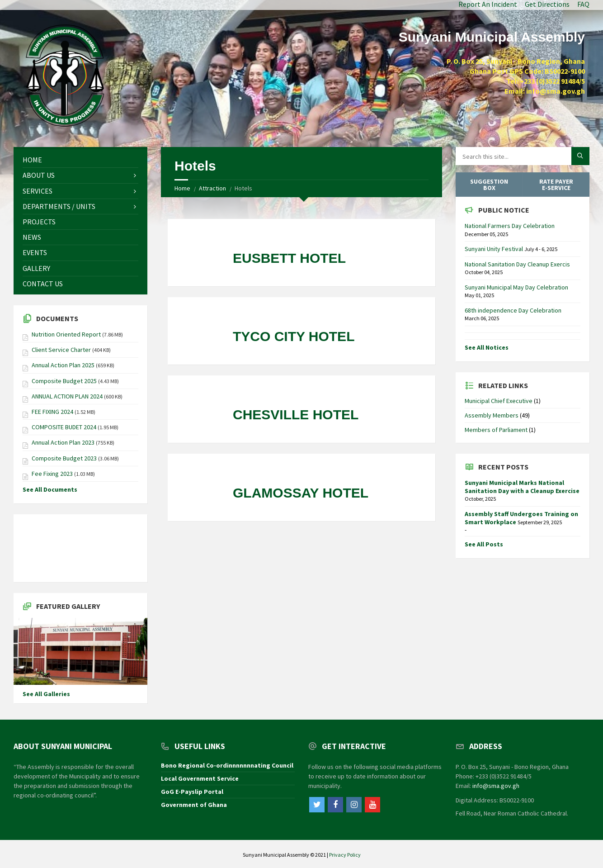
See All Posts (484, 544)
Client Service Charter (62, 350)
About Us (39, 175)
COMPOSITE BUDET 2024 (64, 427)
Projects (39, 222)
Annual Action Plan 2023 (63, 442)
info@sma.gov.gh (496, 786)
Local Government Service (200, 778)
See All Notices (487, 347)
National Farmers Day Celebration (510, 226)
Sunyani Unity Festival (495, 249)
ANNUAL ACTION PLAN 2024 (67, 396)
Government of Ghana (194, 805)
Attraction (212, 188)
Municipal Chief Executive (499, 401)
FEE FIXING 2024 (52, 412)
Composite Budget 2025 (64, 381)
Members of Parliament (496, 430)
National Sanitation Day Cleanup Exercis (517, 264)
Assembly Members (492, 415)
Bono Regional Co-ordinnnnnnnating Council (227, 765)
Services (38, 191)
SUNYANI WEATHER (80, 548)
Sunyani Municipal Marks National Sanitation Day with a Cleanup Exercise (522, 487)
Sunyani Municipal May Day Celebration (516, 287)
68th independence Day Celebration (513, 310)
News (32, 237)
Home (182, 188)
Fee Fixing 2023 (52, 474)
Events (35, 252)
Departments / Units (59, 206)
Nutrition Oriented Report (67, 334)
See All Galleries (46, 694)
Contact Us (43, 284)
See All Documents (50, 489)
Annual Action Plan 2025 (63, 365)
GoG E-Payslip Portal (192, 792)
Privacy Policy (345, 855)
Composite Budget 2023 (64, 458)
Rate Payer (556, 185)
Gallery (36, 268)
